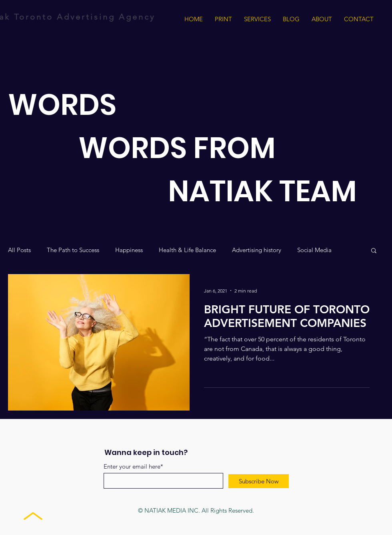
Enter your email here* (133, 466)
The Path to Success (73, 250)
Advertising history (257, 250)
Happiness (129, 250)
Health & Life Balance (187, 250)
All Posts (19, 250)
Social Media (314, 250)
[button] (374, 251)
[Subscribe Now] (259, 481)
